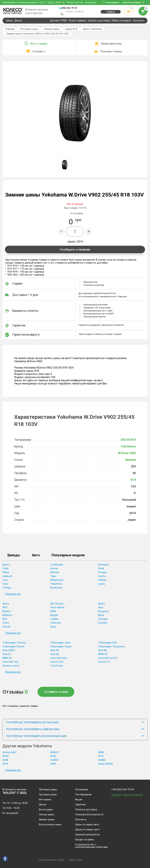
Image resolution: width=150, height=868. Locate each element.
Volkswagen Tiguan (61, 648)
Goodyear (104, 566)
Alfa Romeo (57, 605)
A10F (101, 757)
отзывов (77, 215)
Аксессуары (46, 810)
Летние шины (46, 815)
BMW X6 (7, 659)
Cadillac (55, 620)
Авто (36, 557)
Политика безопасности (89, 815)
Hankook (7, 577)
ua (146, 2)
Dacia (53, 628)
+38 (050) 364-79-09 (122, 790)
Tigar (53, 577)
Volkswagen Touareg (14, 644)
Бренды (14, 557)
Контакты (138, 22)
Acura (6, 605)
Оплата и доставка (99, 22)
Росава (102, 574)
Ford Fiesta (57, 667)
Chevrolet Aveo (59, 659)
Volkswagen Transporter (112, 648)
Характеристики (111, 45)
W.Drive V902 (127, 454)
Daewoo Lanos (11, 667)
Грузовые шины (48, 795)
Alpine (102, 605)
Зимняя (130, 461)
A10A (6, 757)
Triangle (7, 589)
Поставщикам (83, 795)
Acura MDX (9, 652)
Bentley (7, 613)
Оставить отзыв (56, 693)
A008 (101, 754)
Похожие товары (111, 53)
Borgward (103, 613)
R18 (133, 481)
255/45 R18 (128, 441)
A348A (54, 761)
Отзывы (39, 53)
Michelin (55, 574)
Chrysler (103, 624)
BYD (5, 620)
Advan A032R (106, 765)
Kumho (102, 577)
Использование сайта (52, 860)
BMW (53, 613)
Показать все (13, 595)
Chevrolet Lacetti (108, 659)
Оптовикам (81, 790)
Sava (5, 585)
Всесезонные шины (50, 825)
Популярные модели (68, 557)
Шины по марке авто (87, 825)
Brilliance (7, 616)
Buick (101, 616)
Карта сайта (76, 860)
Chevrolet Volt (10, 663)
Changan (103, 620)
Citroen (7, 628)
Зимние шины (47, 820)
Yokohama (128, 448)
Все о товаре (39, 45)
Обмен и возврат (121, 22)
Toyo (5, 581)
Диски (18, 22)
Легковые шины (48, 790)
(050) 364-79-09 (69, 8)
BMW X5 (103, 655)
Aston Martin (57, 609)
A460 (53, 765)
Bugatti (54, 616)
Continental (57, 566)
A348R (102, 761)
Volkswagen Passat (13, 648)
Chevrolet (56, 624)
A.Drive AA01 (10, 754)
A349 (5, 765)
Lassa (102, 585)
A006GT (55, 754)
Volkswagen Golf (108, 644)
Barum (6, 566)
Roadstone (56, 589)
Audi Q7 (7, 655)
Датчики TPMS (58, 22)
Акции (79, 800)
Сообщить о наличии (75, 251)
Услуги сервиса (77, 22)
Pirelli (101, 570)
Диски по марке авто (87, 830)
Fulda (5, 570)
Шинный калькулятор (87, 835)
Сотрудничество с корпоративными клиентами (91, 846)
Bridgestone (57, 581)
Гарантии (80, 805)
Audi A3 (55, 652)
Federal (102, 581)
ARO (5, 609)
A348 (5, 761)
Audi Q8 (55, 655)
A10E (53, 757)
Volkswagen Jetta (60, 644)
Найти (111, 14)
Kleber (6, 574)
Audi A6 (102, 652)
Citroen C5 (104, 663)
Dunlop (54, 570)
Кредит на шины (85, 840)
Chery (6, 624)
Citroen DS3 (57, 663)
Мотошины (45, 800)
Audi (101, 609)
